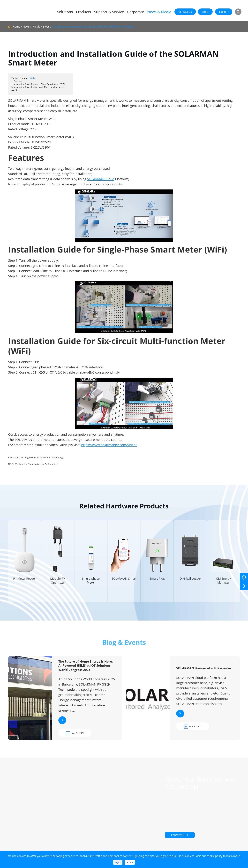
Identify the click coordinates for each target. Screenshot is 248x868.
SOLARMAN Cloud (101, 179)
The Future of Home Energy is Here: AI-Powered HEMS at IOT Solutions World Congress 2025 (86, 669)
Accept (130, 862)
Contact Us (185, 12)
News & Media (159, 12)
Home (16, 27)
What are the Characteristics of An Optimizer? (37, 464)
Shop (205, 12)
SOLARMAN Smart (124, 582)
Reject (118, 862)
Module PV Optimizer (58, 584)
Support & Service (109, 12)
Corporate (136, 12)
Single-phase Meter (91, 584)
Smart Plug (157, 582)
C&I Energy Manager (223, 584)
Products (83, 12)
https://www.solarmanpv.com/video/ (109, 445)
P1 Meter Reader (25, 582)
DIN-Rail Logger (190, 582)
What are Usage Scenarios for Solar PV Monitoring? (39, 457)
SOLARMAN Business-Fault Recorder (204, 672)
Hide (33, 78)
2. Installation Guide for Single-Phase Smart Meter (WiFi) (38, 84)
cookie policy (214, 856)
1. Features (17, 81)
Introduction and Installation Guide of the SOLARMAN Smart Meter (93, 27)
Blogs (46, 27)
